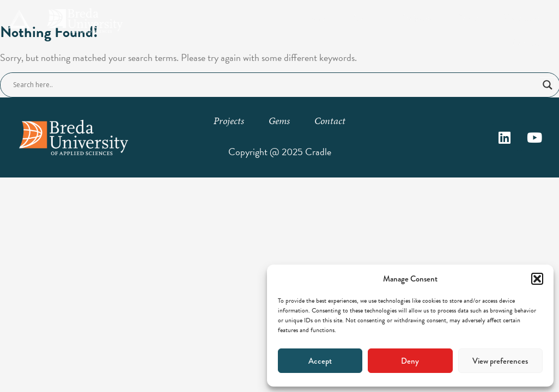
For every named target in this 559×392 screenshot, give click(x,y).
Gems (467, 18)
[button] (537, 279)
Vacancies (522, 18)
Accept (320, 361)
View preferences (500, 361)
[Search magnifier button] (548, 85)
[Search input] (275, 85)
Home (315, 18)
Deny (410, 361)
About (363, 18)
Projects (416, 18)
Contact (527, 43)
